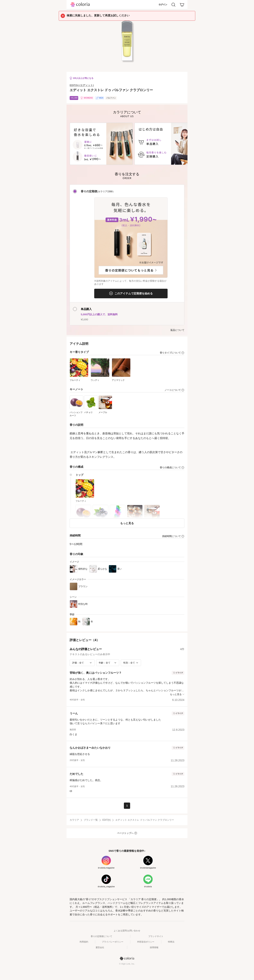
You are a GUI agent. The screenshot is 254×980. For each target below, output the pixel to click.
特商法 (171, 942)
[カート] (182, 5)
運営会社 (100, 947)
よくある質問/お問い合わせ (127, 931)
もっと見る (127, 523)
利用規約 (84, 942)
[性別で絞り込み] (131, 663)
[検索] (173, 5)
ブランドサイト (156, 936)
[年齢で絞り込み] (108, 663)
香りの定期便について (101, 936)
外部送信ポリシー (146, 942)
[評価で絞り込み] (82, 663)
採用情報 (154, 947)
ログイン (163, 4)
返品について (177, 330)
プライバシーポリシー (113, 942)
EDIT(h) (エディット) (82, 85)
